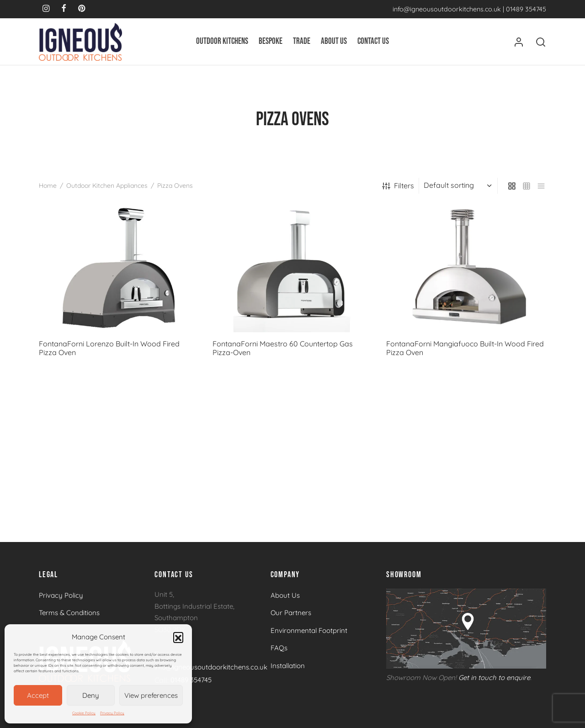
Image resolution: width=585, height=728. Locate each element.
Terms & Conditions (69, 613)
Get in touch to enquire (494, 678)
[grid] (512, 186)
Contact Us (373, 41)
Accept (38, 695)
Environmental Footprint (309, 630)
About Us (334, 41)
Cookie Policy (84, 713)
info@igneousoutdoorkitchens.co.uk (447, 9)
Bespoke (271, 41)
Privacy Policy (112, 713)
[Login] (519, 42)
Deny (91, 695)
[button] (178, 637)
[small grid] (526, 186)
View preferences (151, 695)
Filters (398, 186)
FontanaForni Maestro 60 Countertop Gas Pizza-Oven (283, 348)
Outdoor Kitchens (222, 41)
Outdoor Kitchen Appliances (107, 186)
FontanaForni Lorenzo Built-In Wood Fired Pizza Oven (109, 348)
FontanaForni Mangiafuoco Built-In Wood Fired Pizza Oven (465, 348)
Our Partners (291, 613)
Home (48, 186)
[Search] (541, 42)
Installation (288, 666)
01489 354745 (526, 9)
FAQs (279, 648)
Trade (302, 41)
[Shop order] (459, 186)
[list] (541, 186)
